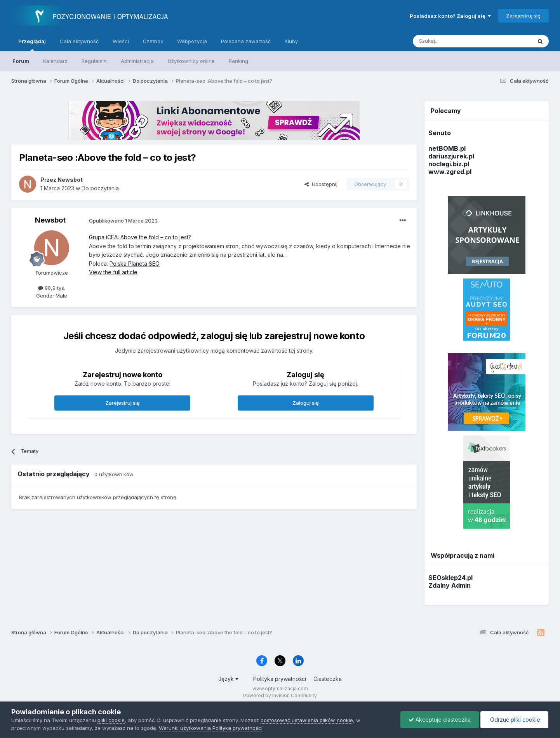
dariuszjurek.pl (451, 156)
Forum (21, 61)
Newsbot (50, 220)
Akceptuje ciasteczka (440, 720)
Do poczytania (100, 188)
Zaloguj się (306, 403)
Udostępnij (321, 184)
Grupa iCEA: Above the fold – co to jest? (140, 237)
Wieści (121, 41)
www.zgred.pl (450, 172)
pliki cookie (111, 720)
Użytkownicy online (191, 61)
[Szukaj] (453, 41)
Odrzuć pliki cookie (514, 720)
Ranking (238, 61)
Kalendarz (55, 61)
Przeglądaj (32, 45)
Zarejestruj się (523, 16)
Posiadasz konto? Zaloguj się (450, 16)
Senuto (440, 133)
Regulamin (94, 61)
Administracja (137, 61)
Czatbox (153, 41)
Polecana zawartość (246, 41)
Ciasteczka (328, 679)
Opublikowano (123, 221)
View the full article (113, 272)
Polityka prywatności (280, 679)
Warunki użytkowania (185, 728)
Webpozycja (192, 41)
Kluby (291, 41)
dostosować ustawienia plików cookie (307, 720)
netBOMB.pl (447, 148)
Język (228, 679)
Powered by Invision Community (280, 695)
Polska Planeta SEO (135, 264)
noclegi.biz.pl (449, 164)
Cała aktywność (79, 41)
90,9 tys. (52, 288)
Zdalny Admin (450, 585)
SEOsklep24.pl (450, 578)
